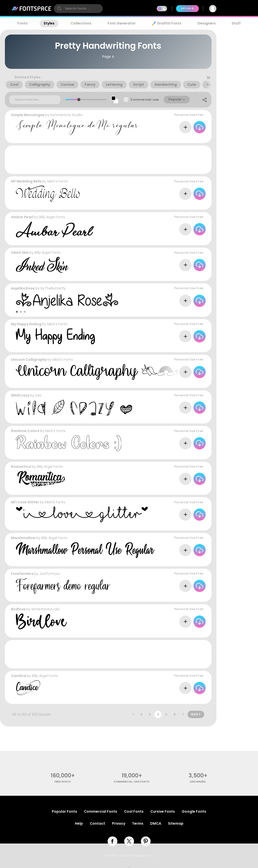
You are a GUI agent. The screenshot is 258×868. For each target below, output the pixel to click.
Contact (97, 823)
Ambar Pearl (22, 217)
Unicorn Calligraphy (29, 360)
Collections (81, 23)
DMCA (156, 823)
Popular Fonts (64, 811)
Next (196, 714)
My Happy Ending (26, 324)
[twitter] (129, 841)
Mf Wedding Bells (26, 181)
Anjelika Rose (23, 288)
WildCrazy (20, 395)
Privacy (119, 823)
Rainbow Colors (25, 431)
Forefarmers (22, 574)
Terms (138, 823)
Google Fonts (194, 811)
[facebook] (112, 841)
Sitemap (176, 823)
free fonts (63, 782)
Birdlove (18, 609)
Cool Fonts (134, 811)
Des (38, 395)
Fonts (22, 23)
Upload (187, 8)
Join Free (235, 8)
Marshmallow (23, 538)
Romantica (21, 467)
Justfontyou (50, 574)
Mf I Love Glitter (25, 502)
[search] (78, 9)
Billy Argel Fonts (52, 217)
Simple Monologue (28, 115)
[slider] (79, 100)
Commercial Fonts (101, 811)
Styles (49, 23)
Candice (19, 676)
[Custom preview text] (35, 100)
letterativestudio (46, 609)
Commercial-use (145, 100)
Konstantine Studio (67, 115)
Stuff (236, 23)
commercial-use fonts (132, 782)
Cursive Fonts (163, 811)
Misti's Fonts (58, 181)
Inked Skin (20, 253)
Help (79, 823)
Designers (207, 23)
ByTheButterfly (53, 288)
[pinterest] (146, 841)
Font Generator (122, 23)
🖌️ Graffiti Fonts (167, 23)
